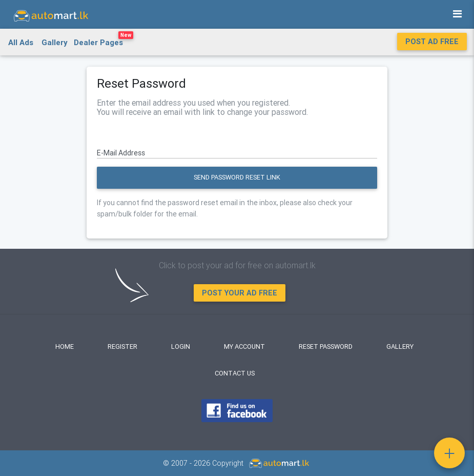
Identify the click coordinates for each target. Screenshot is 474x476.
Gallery (55, 42)
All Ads (21, 42)
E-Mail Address (121, 153)
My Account (244, 346)
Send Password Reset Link (237, 177)
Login (181, 346)
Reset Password (326, 346)
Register (122, 346)
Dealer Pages (104, 41)
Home (65, 346)
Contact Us (235, 373)
